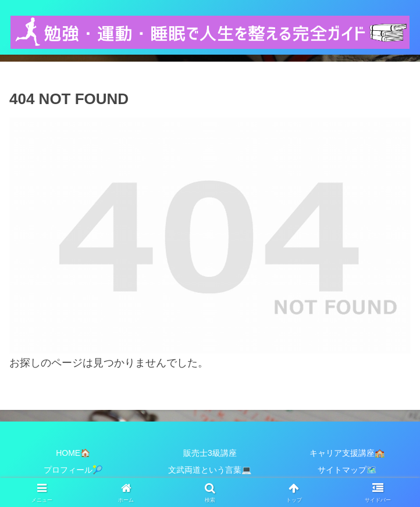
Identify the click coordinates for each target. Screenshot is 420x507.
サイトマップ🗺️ (347, 470)
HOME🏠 (73, 453)
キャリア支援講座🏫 (347, 453)
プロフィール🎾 (73, 470)
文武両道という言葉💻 (210, 470)
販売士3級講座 (210, 453)
